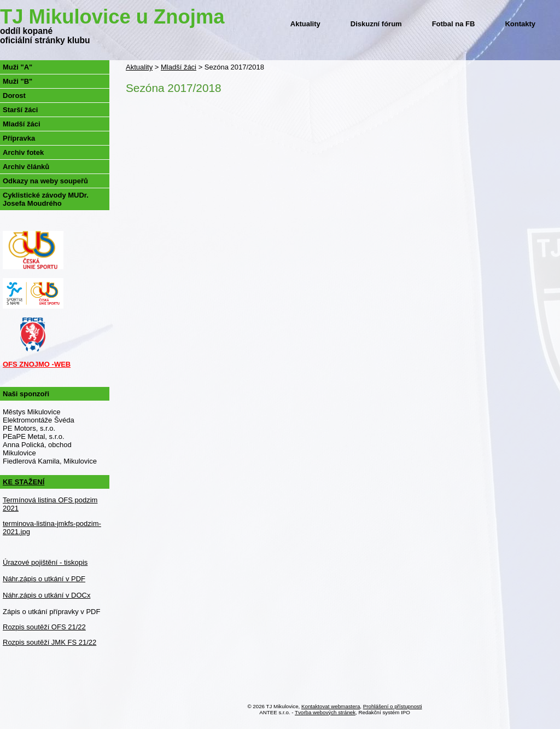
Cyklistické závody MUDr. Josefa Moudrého (46, 199)
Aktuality (305, 24)
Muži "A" (17, 67)
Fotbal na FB (454, 24)
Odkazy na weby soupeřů (45, 181)
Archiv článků (26, 167)
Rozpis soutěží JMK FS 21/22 (49, 642)
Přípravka (19, 138)
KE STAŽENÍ (24, 482)
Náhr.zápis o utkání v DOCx (46, 595)
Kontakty (520, 24)
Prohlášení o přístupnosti (393, 706)
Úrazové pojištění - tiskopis (45, 562)
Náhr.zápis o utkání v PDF (44, 579)
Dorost (14, 96)
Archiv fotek (23, 152)
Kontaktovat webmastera (331, 706)
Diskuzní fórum (376, 24)
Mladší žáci (179, 67)
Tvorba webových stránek (325, 712)
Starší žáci (20, 110)
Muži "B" (17, 81)
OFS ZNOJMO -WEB (37, 364)
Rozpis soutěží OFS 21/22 (44, 627)
